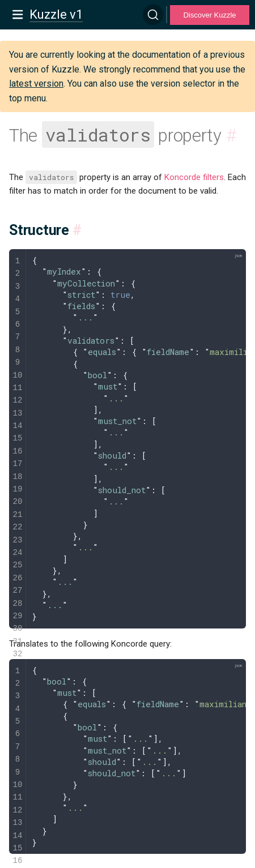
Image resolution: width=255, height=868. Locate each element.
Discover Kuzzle (209, 15)
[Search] (153, 15)
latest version (36, 84)
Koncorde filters (194, 177)
